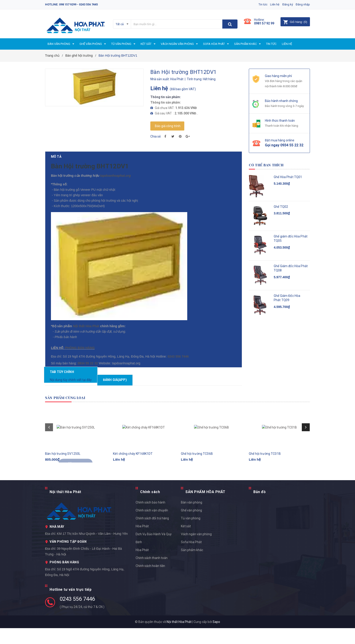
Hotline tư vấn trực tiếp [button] (71, 605)
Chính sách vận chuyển (152, 526)
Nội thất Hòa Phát (86, 333)
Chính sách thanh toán (152, 574)
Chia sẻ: (156, 136)
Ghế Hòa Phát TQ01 (288, 177)
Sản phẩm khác (192, 566)
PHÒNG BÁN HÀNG (79, 355)
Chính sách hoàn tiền (150, 582)
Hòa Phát (142, 566)
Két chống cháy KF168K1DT (133, 474)
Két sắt (186, 542)
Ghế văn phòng (191, 526)
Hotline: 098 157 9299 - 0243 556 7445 (71, 4)
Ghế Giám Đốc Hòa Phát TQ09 (287, 298)
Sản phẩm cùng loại (71, 413)
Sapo (216, 638)
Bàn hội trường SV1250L (63, 474)
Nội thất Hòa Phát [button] (65, 508)
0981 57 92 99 (264, 23)
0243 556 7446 (77, 615)
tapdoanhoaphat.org (112, 183)
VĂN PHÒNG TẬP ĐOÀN (68, 557)
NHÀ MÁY (57, 542)
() (295, 22)
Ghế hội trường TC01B (265, 474)
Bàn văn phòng (192, 518)
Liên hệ (271, 4)
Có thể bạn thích (271, 165)
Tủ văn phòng (191, 534)
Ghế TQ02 (281, 207)
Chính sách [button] (150, 508)
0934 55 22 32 (88, 377)
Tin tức (258, 4)
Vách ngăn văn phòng (196, 550)
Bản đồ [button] (259, 508)
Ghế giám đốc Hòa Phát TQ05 (291, 239)
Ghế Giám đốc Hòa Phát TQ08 (291, 268)
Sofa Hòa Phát (191, 558)
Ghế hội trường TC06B (197, 474)
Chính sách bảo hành (150, 518)
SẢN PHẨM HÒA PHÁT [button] (205, 508)
